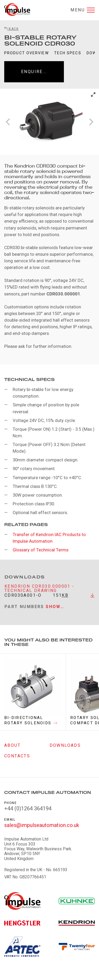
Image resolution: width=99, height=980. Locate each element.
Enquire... (34, 72)
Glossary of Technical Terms (41, 550)
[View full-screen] (93, 95)
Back (11, 29)
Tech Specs (68, 53)
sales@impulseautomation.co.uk (42, 825)
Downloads (65, 745)
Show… (55, 610)
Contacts (17, 756)
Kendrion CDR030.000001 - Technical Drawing (39, 591)
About (12, 745)
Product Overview (27, 53)
